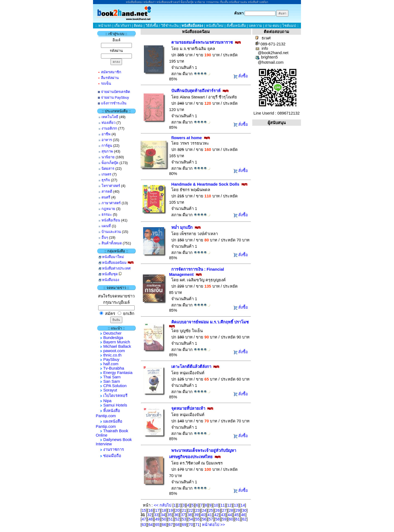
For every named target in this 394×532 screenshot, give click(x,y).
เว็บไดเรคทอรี (115, 396)
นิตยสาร (108, 169)
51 (171, 519)
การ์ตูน (107, 146)
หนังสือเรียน (111, 220)
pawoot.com (114, 351)
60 (231, 519)
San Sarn (111, 381)
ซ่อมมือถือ (112, 456)
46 (243, 515)
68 (177, 525)
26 (218, 510)
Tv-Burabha (114, 368)
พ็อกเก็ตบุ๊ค (110, 163)
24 (204, 510)
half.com (111, 364)
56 (204, 519)
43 (223, 515)
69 (184, 525)
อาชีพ (106, 134)
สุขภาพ (107, 151)
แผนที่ (106, 226)
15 (144, 510)
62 (244, 519)
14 (243, 505)
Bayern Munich (117, 342)
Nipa (107, 401)
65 (157, 525)
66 (164, 525)
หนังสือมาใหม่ (113, 257)
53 (184, 519)
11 (223, 505)
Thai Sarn (112, 377)
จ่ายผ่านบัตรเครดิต (115, 92)
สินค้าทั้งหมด (112, 243)
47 (144, 519)
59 (224, 519)
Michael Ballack (117, 346)
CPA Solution (115, 386)
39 (196, 515)
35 (170, 515)
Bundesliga (113, 338)
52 (177, 519)
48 (150, 519)
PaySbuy (111, 359)
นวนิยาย (108, 157)
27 (224, 510)
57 (211, 519)
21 (184, 510)
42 (216, 515)
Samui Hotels (115, 405)
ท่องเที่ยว (108, 123)
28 (231, 510)
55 (197, 519)
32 (149, 515)
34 (163, 515)
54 (191, 519)
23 (197, 510)
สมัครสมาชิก (111, 72)
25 (211, 510)
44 (230, 515)
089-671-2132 (273, 44)
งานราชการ (114, 449)
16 (150, 510)
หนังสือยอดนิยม (114, 263)
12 (229, 505)
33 (156, 515)
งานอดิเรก (109, 128)
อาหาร (107, 140)
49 (157, 519)
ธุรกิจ (106, 180)
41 (210, 515)
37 (183, 515)
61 (237, 519)
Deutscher (112, 333)
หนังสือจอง (111, 280)
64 (150, 525)
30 (244, 510)
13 (236, 505)
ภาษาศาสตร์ (111, 203)
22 (191, 510)
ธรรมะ (107, 214)
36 (176, 515)
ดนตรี (106, 197)
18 (164, 510)
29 (237, 510)
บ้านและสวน (111, 232)
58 (218, 519)
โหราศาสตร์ (111, 186)
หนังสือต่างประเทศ (116, 268)
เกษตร (106, 174)
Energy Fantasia (118, 373)
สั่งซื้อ (243, 76)
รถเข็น (106, 84)
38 (190, 515)
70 (191, 525)
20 (177, 510)
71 (197, 525)
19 (171, 510)
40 (203, 515)
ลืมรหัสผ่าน (110, 78)
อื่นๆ (105, 237)
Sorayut (110, 390)
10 (216, 505)
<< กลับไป (163, 505)
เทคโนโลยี (110, 117)
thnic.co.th (112, 355)
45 (236, 515)
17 (157, 510)
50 (164, 519)
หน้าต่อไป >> (213, 525)
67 (171, 525)
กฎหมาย (108, 209)
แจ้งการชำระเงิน (114, 103)
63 (144, 525)
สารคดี (107, 192)
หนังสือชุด (110, 274)
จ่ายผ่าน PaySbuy (115, 97)
